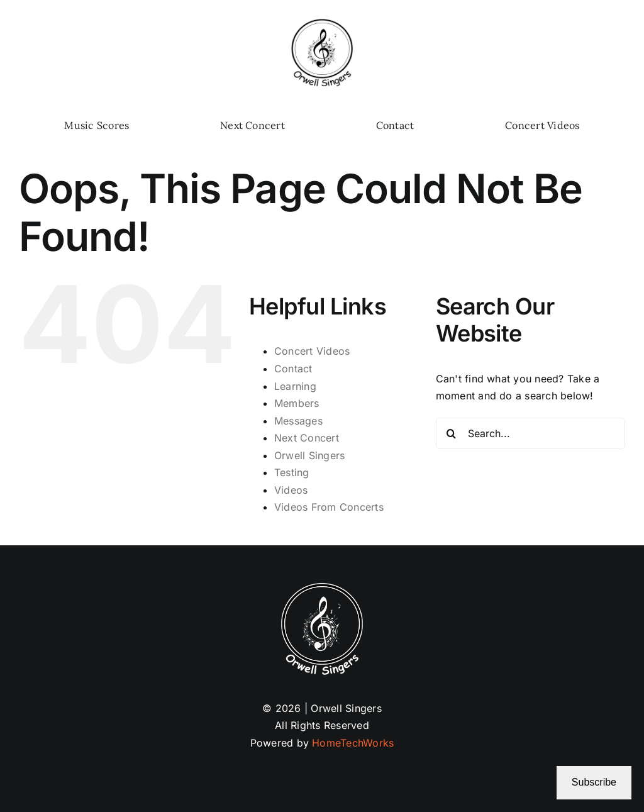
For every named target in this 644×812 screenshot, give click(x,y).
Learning (295, 386)
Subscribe (594, 782)
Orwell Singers (309, 455)
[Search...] (530, 433)
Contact (293, 369)
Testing (292, 472)
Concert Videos (312, 351)
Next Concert (307, 438)
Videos (291, 490)
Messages (298, 421)
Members (297, 403)
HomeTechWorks (353, 743)
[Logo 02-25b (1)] (322, 24)
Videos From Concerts (329, 507)
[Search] (452, 433)
